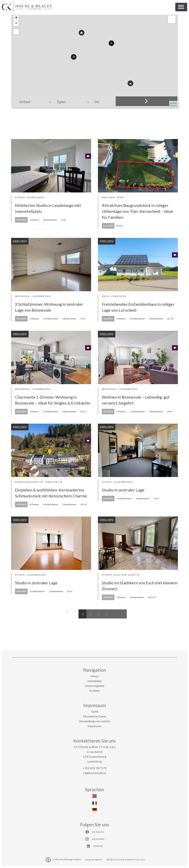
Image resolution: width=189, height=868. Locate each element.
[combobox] (35, 102)
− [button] (16, 24)
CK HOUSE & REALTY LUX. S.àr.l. (95, 747)
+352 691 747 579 (94, 768)
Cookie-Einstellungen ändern (67, 859)
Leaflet (174, 103)
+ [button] (16, 18)
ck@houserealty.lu (94, 773)
